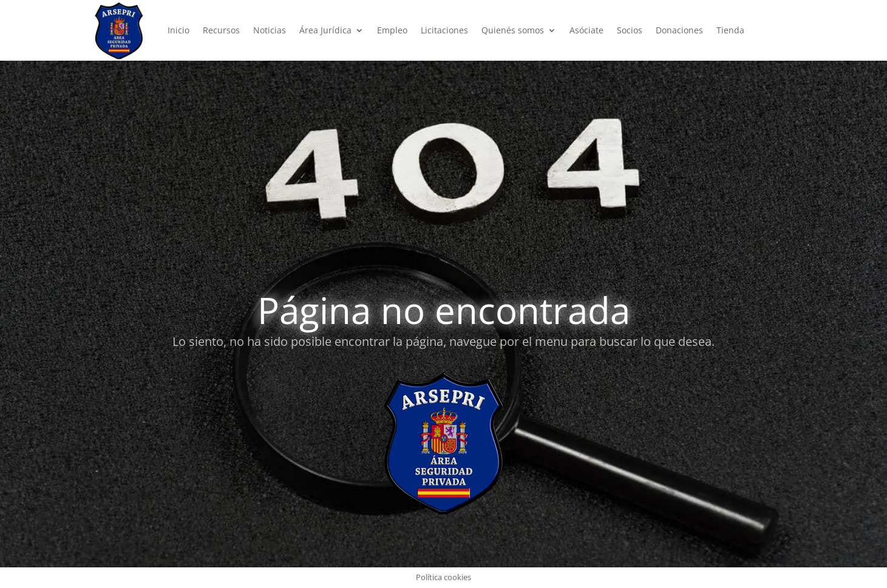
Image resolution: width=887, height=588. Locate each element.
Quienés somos (513, 30)
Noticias (270, 30)
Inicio (178, 30)
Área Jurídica (325, 30)
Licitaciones (444, 30)
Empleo (392, 30)
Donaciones (679, 30)
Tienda (730, 30)
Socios (630, 30)
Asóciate (586, 30)
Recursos (221, 30)
